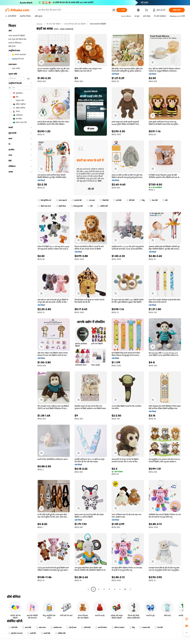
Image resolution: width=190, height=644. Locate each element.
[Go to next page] (130, 589)
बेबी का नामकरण (118, 628)
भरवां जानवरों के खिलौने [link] (98, 24)
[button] (41, 62)
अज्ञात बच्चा (41, 628)
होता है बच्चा (72, 628)
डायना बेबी (27, 628)
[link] (187, 619)
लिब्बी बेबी (104, 200)
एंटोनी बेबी (13, 628)
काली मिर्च (32, 633)
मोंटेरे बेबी (130, 200)
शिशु (142, 200)
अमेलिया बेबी (103, 206)
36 (125, 589)
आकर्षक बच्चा (56, 628)
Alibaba (39, 24)
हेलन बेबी (154, 200)
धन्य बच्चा (91, 200)
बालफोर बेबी (77, 200)
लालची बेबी (46, 633)
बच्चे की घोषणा (101, 628)
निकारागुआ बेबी (77, 206)
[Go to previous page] (88, 589)
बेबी (165, 200)
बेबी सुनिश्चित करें (45, 200)
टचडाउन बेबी (145, 628)
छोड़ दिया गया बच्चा (16, 633)
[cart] (147, 10)
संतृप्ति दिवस (61, 206)
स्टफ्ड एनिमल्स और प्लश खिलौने (75, 24)
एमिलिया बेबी (60, 633)
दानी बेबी (117, 200)
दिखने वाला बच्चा (44, 206)
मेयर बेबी (159, 628)
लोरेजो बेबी (86, 628)
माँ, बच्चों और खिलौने (53, 24)
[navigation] (20, 307)
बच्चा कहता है (61, 200)
